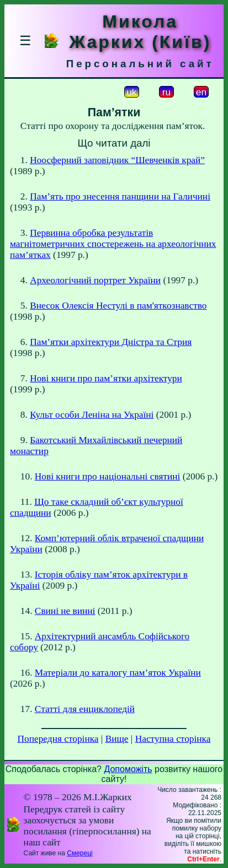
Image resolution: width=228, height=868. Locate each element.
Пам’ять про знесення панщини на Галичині (120, 196)
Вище (117, 739)
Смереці (79, 853)
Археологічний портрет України (95, 280)
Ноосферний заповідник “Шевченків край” (117, 160)
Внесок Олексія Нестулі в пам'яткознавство (118, 306)
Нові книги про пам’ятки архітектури (106, 378)
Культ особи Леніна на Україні (92, 415)
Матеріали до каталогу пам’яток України (118, 673)
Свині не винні (65, 611)
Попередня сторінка (58, 739)
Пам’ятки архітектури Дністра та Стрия (111, 342)
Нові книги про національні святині (107, 476)
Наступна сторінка (173, 739)
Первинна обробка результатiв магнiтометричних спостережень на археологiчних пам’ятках (113, 244)
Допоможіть (128, 769)
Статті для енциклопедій (85, 709)
